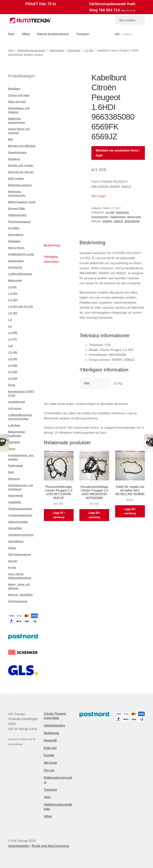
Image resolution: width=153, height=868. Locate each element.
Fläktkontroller (17, 215)
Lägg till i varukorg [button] (59, 515)
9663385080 (132, 221)
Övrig (12, 385)
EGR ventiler (16, 179)
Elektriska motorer (20, 185)
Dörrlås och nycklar (21, 165)
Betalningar (52, 733)
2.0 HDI (13, 365)
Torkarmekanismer (20, 515)
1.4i (10, 346)
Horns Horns (16, 248)
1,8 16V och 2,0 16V (21, 307)
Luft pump (15, 408)
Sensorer (14, 479)
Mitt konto (51, 763)
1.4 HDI (13, 333)
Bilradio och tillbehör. (22, 146)
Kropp (12, 567)
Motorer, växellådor (20, 595)
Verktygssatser (18, 601)
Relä (11, 472)
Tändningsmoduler (20, 509)
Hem (11, 34)
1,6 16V (13, 300)
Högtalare (14, 241)
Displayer (14, 159)
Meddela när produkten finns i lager (118, 153)
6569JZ (119, 221)
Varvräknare (16, 541)
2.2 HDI (13, 372)
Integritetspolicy (55, 725)
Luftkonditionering (20, 274)
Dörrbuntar (15, 267)
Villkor (26, 34)
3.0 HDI (13, 378)
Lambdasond (17, 402)
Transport (83, 34)
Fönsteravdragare (20, 222)
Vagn (47, 797)
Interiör (13, 561)
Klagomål (50, 740)
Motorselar (74, 50)
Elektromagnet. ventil (22, 202)
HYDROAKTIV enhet (21, 254)
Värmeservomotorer (21, 535)
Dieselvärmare (17, 152)
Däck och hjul (17, 102)
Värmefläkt (15, 528)
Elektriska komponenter (31, 50)
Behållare (14, 89)
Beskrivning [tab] (52, 245)
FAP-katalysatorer (20, 555)
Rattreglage (16, 466)
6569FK (108, 221)
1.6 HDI (89, 50)
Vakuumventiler (18, 522)
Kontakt (49, 755)
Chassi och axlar (19, 95)
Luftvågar (14, 425)
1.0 (10, 320)
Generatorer (16, 235)
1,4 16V (13, 294)
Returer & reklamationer (53, 34)
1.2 (10, 326)
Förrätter (14, 228)
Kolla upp (50, 748)
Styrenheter (16, 496)
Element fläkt (17, 209)
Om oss (49, 770)
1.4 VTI (12, 339)
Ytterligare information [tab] (51, 259)
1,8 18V (13, 313)
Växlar (12, 548)
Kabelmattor (57, 50)
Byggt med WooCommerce (51, 846)
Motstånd (14, 442)
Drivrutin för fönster (21, 172)
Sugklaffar (15, 502)
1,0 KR (12, 287)
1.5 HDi (13, 352)
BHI (10, 139)
